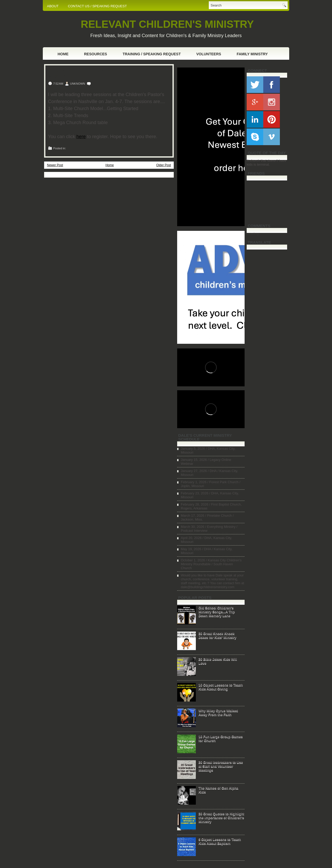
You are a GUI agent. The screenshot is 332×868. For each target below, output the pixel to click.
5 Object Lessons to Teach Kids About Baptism (220, 841)
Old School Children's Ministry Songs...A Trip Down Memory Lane (217, 612)
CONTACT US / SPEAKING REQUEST (97, 6)
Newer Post (55, 165)
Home (63, 54)
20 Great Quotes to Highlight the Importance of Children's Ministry (221, 817)
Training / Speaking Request (152, 54)
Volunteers (209, 54)
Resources (96, 54)
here (81, 137)
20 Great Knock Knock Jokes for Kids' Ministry (217, 635)
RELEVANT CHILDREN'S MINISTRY (167, 24)
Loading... (254, 234)
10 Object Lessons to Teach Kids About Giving (221, 687)
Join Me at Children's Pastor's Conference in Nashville (108, 74)
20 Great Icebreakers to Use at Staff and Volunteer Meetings (221, 766)
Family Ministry (252, 54)
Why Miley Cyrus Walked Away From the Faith (218, 712)
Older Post (164, 165)
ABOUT (53, 6)
